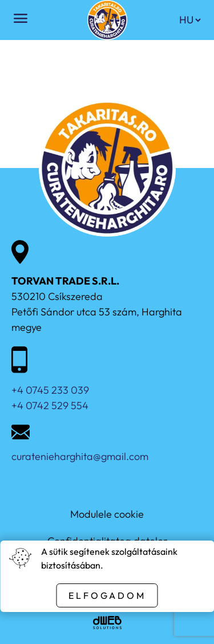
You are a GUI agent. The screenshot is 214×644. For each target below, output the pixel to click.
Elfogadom (107, 595)
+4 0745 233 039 (50, 390)
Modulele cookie (107, 514)
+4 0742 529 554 (50, 405)
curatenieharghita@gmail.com (80, 456)
